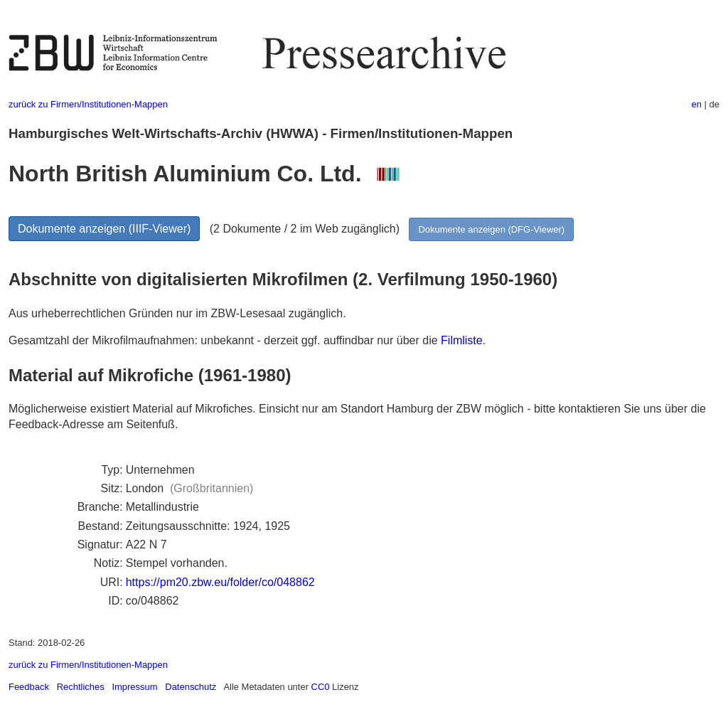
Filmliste (462, 340)
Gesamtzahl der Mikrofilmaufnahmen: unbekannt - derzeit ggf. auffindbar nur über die (225, 340)
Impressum (134, 687)
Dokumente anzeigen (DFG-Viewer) (491, 229)
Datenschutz (191, 687)
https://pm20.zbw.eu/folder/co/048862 (220, 582)
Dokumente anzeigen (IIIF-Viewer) (104, 229)
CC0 (321, 687)
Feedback (29, 687)
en (697, 104)
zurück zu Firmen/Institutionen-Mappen (88, 104)
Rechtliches (81, 687)
